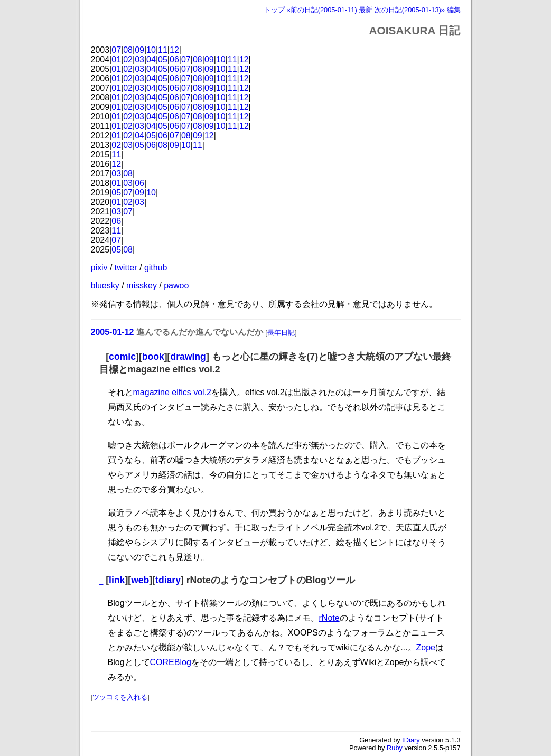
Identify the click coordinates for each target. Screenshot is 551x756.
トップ (274, 10)
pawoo (176, 286)
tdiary (168, 580)
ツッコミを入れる (120, 697)
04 (151, 59)
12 (174, 50)
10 (151, 50)
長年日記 (281, 333)
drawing (188, 357)
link (117, 580)
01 (116, 59)
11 (163, 50)
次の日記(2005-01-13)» (410, 10)
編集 (454, 10)
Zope (426, 647)
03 (139, 59)
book (153, 357)
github (156, 268)
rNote (329, 618)
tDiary (411, 740)
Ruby (395, 748)
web (140, 580)
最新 (366, 10)
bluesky (105, 286)
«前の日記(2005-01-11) (322, 10)
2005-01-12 (113, 332)
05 (163, 59)
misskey (142, 286)
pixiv (99, 268)
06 (174, 59)
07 (116, 50)
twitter (126, 268)
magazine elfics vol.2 (172, 392)
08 (128, 50)
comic (122, 357)
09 (139, 50)
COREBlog (171, 662)
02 (128, 59)
